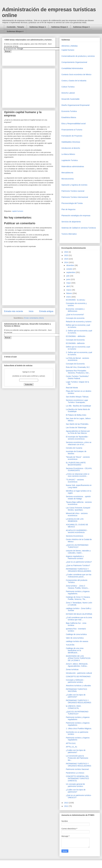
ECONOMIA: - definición (76, 336)
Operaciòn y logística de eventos (74, 185)
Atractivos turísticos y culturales (78, 686)
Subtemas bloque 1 (38, 27)
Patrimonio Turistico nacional (73, 191)
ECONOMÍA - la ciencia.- (76, 300)
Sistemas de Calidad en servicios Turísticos (79, 228)
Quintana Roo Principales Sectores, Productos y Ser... (78, 372)
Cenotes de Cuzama (74, 448)
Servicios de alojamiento (71, 222)
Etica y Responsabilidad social (74, 124)
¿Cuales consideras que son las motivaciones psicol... (79, 576)
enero (69, 297)
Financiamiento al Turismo (72, 130)
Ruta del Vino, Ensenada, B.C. (78, 367)
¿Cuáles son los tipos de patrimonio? (76, 696)
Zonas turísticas (72, 669)
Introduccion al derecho (71, 148)
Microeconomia (68, 179)
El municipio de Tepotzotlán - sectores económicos (77, 438)
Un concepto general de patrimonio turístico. (75, 785)
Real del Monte (72, 388)
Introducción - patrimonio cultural (79, 673)
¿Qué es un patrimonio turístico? (79, 562)
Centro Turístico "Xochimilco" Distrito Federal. (77, 377)
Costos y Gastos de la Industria (74, 81)
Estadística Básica (69, 117)
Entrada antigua (46, 311)
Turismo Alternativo (69, 234)
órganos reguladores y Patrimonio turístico (75, 557)
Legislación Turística (70, 160)
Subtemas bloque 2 (59, 27)
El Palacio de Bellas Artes (76, 415)
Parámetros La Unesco (75, 773)
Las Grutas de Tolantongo (76, 427)
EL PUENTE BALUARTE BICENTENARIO (76, 464)
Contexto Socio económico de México (76, 74)
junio (68, 279)
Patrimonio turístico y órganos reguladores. (78, 592)
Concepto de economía (75, 318)
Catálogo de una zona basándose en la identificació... (75, 650)
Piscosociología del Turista (72, 203)
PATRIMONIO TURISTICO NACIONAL (76, 690)
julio (68, 276)
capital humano (17, 211)
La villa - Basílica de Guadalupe (78, 406)
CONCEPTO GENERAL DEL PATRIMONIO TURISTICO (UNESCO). (77, 778)
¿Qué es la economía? (75, 315)
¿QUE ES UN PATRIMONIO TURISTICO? (77, 546)
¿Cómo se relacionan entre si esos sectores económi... (78, 475)
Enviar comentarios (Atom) (34, 318)
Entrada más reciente (14, 311)
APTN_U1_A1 (72, 747)
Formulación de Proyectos (72, 136)
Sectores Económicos (75, 536)
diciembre (70, 265)
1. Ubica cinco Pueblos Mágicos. (79, 728)
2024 (66, 252)
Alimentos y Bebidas (70, 46)
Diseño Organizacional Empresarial (75, 105)
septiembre (71, 272)
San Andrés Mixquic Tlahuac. (77, 397)
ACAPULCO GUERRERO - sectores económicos (77, 531)
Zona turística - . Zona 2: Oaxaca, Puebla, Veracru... (78, 587)
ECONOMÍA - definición (75, 343)
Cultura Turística (68, 87)
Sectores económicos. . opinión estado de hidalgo (78, 498)
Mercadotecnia (67, 173)
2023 (66, 255)
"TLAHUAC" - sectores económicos (75, 481)
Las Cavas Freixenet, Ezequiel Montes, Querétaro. (78, 509)
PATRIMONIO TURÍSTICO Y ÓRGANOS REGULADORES (79, 570)
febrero (69, 293)
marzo (69, 290)
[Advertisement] (8, 812)
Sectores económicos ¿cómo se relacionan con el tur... (79, 443)
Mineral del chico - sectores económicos (77, 514)
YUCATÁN (70, 645)
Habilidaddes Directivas (71, 142)
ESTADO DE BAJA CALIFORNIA (79, 614)
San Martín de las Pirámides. (77, 424)
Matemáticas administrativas (73, 166)
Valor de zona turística (75, 638)
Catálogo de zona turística (76, 634)
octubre (70, 269)
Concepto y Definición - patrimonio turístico (75, 681)
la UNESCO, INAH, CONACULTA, (74, 707)
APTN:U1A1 (71, 743)
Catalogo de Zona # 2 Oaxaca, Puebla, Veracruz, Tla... (78, 598)
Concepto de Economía (75, 340)
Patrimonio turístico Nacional (77, 769)
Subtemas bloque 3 (81, 27)
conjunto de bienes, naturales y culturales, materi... (78, 552)
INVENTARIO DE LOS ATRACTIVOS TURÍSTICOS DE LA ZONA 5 (78, 658)
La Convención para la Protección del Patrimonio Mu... (77, 758)
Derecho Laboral (68, 93)
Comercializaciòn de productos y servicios (78, 56)
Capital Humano (68, 50)
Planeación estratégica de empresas (76, 216)
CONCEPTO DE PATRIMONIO (78, 676)
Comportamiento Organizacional (74, 62)
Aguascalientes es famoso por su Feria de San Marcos (78, 432)
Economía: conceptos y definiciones (75, 310)
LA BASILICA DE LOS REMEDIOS (75, 520)
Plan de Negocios (68, 209)
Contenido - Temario (15, 27)
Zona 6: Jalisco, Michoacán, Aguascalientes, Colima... (77, 665)
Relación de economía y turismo (79, 322)
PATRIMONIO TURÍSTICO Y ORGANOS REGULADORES (79, 765)
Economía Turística (69, 111)
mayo (69, 283)
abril (68, 286)
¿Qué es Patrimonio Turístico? (78, 565)
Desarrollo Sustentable (71, 99)
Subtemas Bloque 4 (15, 31)
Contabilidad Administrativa (72, 68)
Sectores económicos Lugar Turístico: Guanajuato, (77, 401)
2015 (66, 259)
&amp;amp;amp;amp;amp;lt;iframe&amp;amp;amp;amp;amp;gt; (33, 58)
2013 (66, 803)
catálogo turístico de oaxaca (77, 641)
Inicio (31, 311)
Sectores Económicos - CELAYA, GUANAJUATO (79, 469)
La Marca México (68, 154)
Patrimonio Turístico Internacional (75, 197)
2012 (66, 806)
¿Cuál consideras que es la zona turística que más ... (79, 619)
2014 (66, 262)
